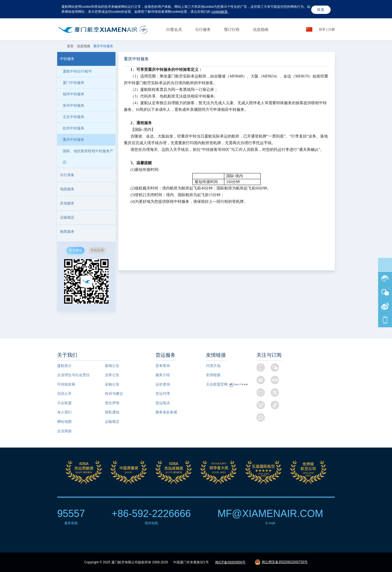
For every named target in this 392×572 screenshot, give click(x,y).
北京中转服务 (74, 117)
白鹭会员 (174, 29)
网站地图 (64, 422)
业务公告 (112, 375)
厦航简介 (64, 366)
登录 (322, 29)
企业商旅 (64, 431)
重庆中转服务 (74, 140)
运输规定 (112, 422)
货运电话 (163, 403)
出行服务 (203, 29)
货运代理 (163, 394)
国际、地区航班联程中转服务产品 (88, 157)
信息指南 (261, 29)
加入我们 (64, 412)
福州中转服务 (74, 94)
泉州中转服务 (74, 105)
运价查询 (163, 384)
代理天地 (213, 366)
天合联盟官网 (217, 384)
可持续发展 (66, 384)
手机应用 (97, 250)
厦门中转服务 (74, 83)
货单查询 (163, 366)
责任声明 (112, 403)
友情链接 (213, 375)
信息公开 (64, 394)
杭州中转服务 (74, 128)
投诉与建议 (114, 394)
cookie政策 (220, 12)
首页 (71, 46)
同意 (321, 10)
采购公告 (112, 384)
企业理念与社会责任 (73, 375)
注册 (331, 29)
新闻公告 (112, 366)
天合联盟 (64, 403)
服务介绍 (163, 375)
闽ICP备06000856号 (230, 562)
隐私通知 (112, 412)
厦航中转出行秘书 (77, 71)
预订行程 (232, 29)
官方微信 (76, 250)
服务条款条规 (166, 412)
